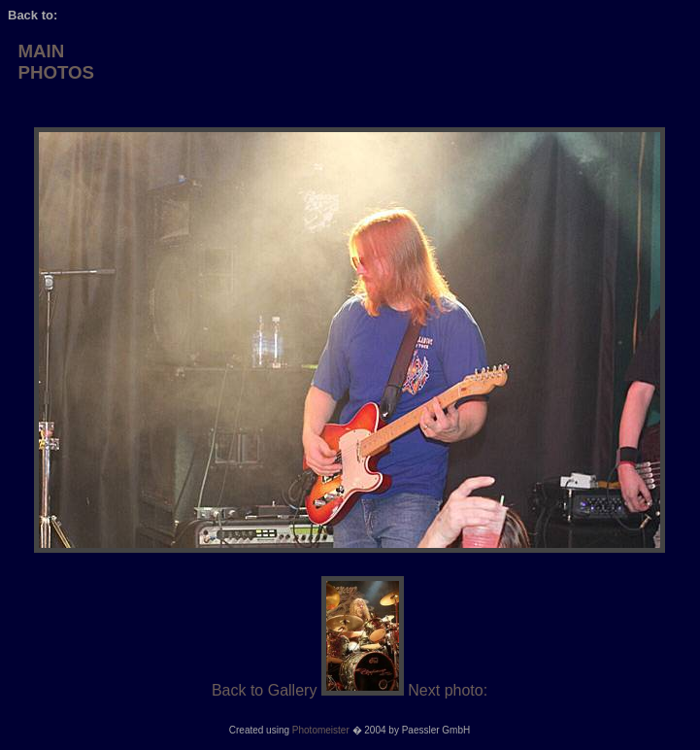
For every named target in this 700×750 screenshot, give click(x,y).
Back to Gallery (264, 690)
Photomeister (321, 730)
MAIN (41, 51)
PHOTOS (56, 72)
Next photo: (448, 690)
